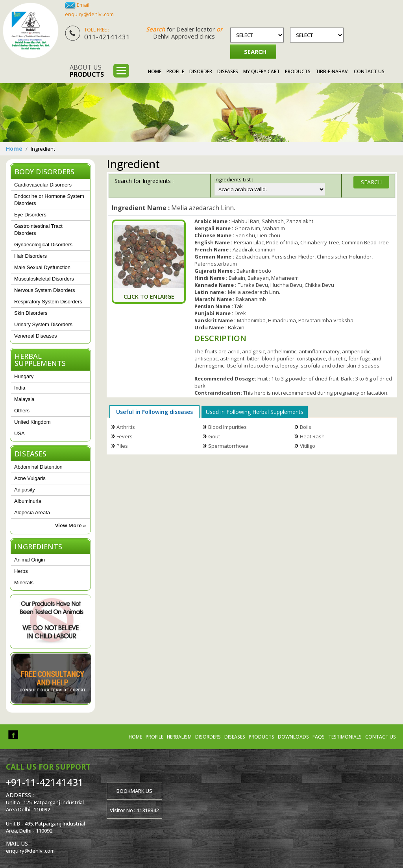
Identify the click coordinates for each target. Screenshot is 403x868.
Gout (214, 436)
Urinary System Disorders (43, 324)
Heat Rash (312, 436)
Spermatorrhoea (228, 446)
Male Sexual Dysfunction (42, 267)
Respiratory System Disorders (48, 302)
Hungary (24, 376)
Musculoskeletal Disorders (44, 279)
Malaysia (24, 399)
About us (87, 71)
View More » (71, 525)
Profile (175, 71)
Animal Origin (30, 560)
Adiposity (25, 490)
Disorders (208, 737)
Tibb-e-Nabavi (332, 71)
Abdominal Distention (38, 467)
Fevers (125, 436)
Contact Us (369, 71)
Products (298, 71)
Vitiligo (308, 446)
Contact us (381, 737)
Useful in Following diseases (154, 412)
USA (19, 433)
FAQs (319, 737)
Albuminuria (28, 501)
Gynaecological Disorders (43, 245)
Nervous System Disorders (45, 290)
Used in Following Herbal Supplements (255, 412)
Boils (306, 427)
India (20, 388)
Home (155, 71)
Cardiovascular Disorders (43, 185)
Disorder (201, 71)
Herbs (21, 571)
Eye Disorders (30, 215)
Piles (122, 446)
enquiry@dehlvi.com (89, 14)
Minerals (24, 583)
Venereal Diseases (35, 336)
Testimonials (345, 737)
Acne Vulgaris (30, 478)
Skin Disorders (31, 313)
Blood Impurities (227, 427)
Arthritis (126, 427)
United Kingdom (32, 422)
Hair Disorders (31, 256)
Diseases (228, 71)
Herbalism (179, 737)
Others (22, 411)
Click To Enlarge (149, 296)
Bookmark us (134, 791)
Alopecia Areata (32, 512)
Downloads (293, 737)
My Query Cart (262, 71)
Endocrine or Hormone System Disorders (49, 200)
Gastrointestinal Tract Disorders (38, 230)
